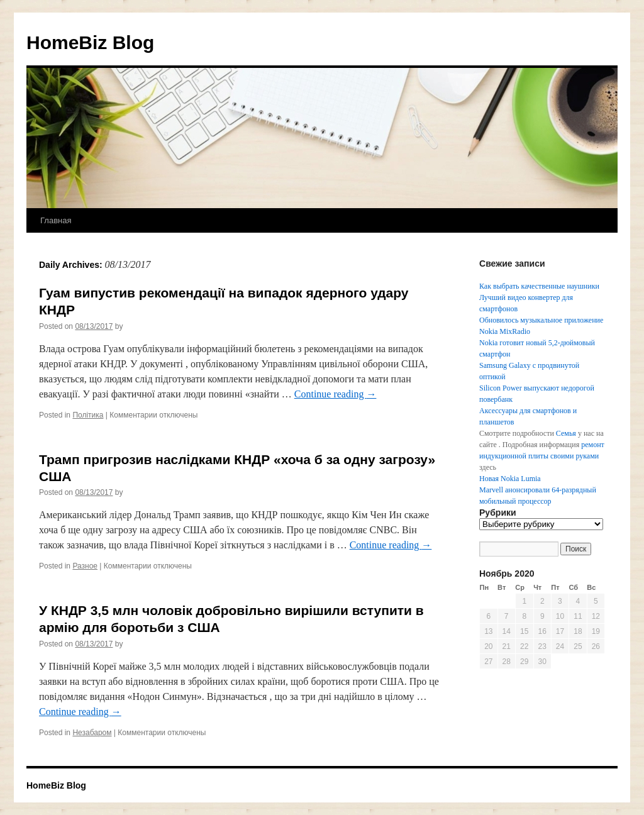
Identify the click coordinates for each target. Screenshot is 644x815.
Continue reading (336, 394)
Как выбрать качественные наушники (539, 286)
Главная (56, 220)
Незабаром (92, 733)
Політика (88, 415)
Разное (85, 566)
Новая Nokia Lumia (510, 479)
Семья (566, 433)
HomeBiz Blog (90, 42)
